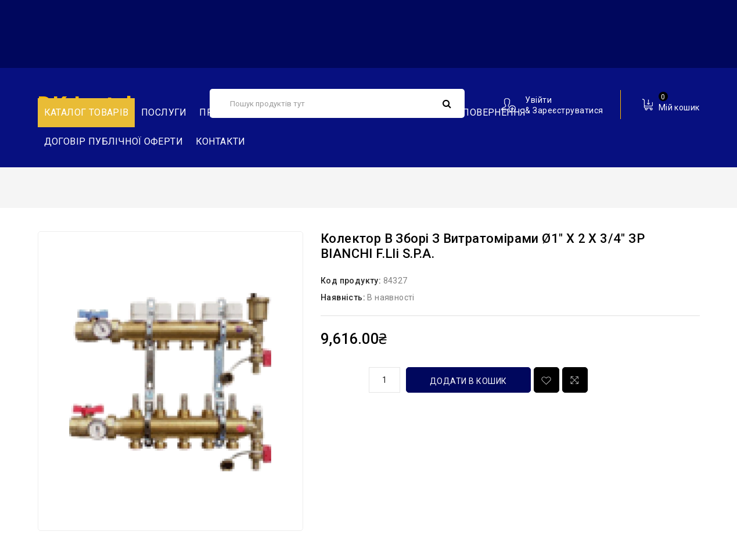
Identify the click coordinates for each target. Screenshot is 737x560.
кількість (340, 378)
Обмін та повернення (471, 112)
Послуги (164, 112)
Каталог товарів (87, 112)
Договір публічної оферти (114, 141)
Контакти (221, 141)
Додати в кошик (468, 381)
